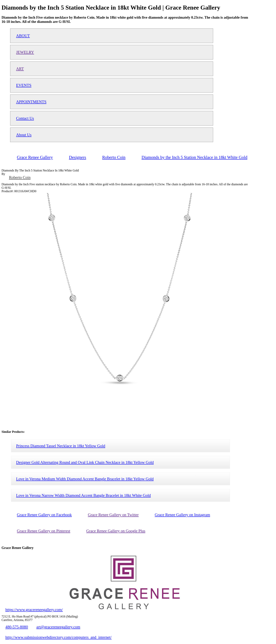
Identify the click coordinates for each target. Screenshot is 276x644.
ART (20, 69)
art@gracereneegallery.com (58, 627)
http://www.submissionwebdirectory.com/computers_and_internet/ (58, 637)
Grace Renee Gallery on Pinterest (44, 531)
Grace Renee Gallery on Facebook (44, 515)
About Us (24, 135)
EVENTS (24, 85)
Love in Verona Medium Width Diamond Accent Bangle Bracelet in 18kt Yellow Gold (85, 479)
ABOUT (23, 36)
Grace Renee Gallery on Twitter (113, 515)
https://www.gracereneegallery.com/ (34, 610)
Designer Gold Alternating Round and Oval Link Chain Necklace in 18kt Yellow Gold (85, 462)
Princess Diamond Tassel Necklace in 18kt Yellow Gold (61, 446)
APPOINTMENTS (31, 102)
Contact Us (25, 118)
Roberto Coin (20, 177)
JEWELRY (25, 52)
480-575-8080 (17, 627)
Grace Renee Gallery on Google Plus (116, 531)
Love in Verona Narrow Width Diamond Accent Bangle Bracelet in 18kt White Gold (83, 495)
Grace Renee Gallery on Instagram (182, 515)
